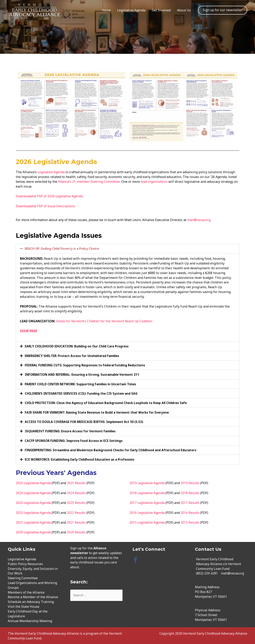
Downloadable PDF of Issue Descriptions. (47, 206)
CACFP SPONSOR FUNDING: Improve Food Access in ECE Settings (76, 440)
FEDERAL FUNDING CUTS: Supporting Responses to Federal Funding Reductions (87, 365)
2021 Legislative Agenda (34, 521)
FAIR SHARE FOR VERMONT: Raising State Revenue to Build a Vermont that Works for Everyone (100, 412)
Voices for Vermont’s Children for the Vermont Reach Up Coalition (105, 321)
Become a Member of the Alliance (33, 596)
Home (106, 10)
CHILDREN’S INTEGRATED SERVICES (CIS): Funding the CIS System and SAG (83, 393)
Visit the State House (24, 606)
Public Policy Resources (25, 563)
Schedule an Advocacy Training (31, 601)
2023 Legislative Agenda (34, 502)
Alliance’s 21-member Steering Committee (90, 182)
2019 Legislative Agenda (148, 482)
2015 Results (191, 521)
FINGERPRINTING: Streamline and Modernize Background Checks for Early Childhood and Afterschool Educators (114, 449)
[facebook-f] (136, 559)
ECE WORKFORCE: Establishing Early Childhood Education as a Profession (82, 459)
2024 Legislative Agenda (34, 492)
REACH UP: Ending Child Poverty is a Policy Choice (64, 249)
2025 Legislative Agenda (34, 482)
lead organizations (156, 182)
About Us (184, 10)
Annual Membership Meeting (30, 620)
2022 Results (78, 512)
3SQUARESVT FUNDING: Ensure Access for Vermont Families (72, 431)
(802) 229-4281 (207, 572)
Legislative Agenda (131, 10)
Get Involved (161, 10)
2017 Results (191, 502)
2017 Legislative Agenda (148, 502)
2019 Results (191, 482)
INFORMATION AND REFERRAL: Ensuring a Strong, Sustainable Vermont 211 (84, 374)
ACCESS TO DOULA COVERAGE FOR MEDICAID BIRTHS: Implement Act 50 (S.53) (86, 421)
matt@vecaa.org (199, 220)
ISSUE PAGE (29, 331)
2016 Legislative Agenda (148, 512)
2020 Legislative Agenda (34, 531)
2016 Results (191, 512)
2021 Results (78, 521)
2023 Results (78, 502)
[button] (127, 249)
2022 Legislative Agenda (34, 512)
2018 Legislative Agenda (148, 492)
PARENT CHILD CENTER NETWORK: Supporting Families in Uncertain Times (84, 384)
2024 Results (78, 492)
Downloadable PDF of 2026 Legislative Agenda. (51, 196)
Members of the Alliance (26, 591)
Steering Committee (23, 577)
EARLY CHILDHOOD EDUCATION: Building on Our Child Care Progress (79, 346)
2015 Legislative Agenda (148, 521)
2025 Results (78, 482)
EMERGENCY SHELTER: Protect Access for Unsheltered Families (74, 356)
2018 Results (191, 492)
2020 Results (78, 531)
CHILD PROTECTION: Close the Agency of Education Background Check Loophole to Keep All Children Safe (109, 402)
